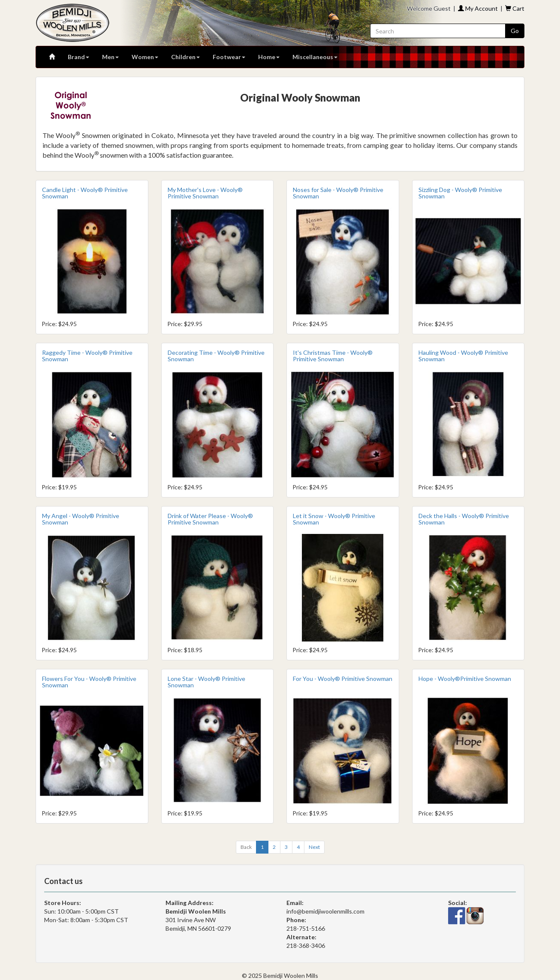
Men (110, 57)
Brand (78, 57)
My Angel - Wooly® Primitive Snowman (81, 519)
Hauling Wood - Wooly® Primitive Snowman (463, 356)
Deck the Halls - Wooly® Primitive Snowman (464, 519)
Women (145, 57)
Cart (515, 8)
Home (269, 57)
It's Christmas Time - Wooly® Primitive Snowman (333, 356)
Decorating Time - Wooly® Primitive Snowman (216, 356)
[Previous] (246, 847)
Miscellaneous (315, 57)
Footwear (229, 57)
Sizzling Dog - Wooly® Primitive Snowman (460, 193)
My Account (478, 8)
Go (515, 31)
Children (185, 57)
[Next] (314, 847)
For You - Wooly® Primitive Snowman (343, 679)
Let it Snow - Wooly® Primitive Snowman (334, 519)
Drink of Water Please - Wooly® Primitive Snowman (210, 519)
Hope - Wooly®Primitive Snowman (465, 679)
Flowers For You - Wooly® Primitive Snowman (89, 682)
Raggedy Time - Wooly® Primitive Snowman (87, 356)
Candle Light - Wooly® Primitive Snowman (85, 193)
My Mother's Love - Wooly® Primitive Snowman (205, 193)
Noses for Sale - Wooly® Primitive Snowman (338, 193)
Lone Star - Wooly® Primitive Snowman (206, 682)
